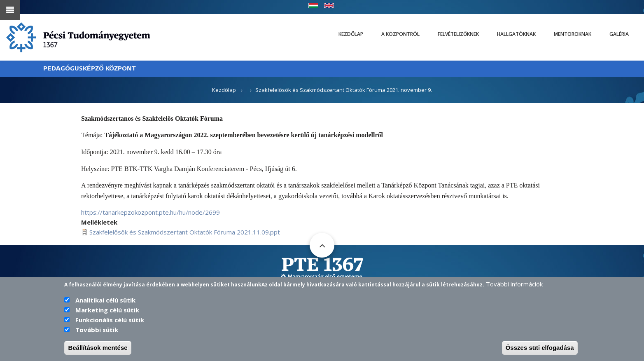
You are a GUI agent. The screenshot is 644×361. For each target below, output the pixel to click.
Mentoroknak (573, 34)
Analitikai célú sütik (105, 301)
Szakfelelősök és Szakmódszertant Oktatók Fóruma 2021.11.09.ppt (185, 232)
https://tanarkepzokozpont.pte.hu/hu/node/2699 (150, 212)
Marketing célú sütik (107, 311)
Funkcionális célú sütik (110, 321)
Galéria (619, 34)
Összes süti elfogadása (540, 349)
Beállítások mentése (98, 349)
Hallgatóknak (516, 34)
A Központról (400, 34)
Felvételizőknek (458, 34)
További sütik (97, 331)
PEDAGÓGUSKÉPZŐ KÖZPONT (90, 69)
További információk (514, 285)
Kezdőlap (351, 34)
